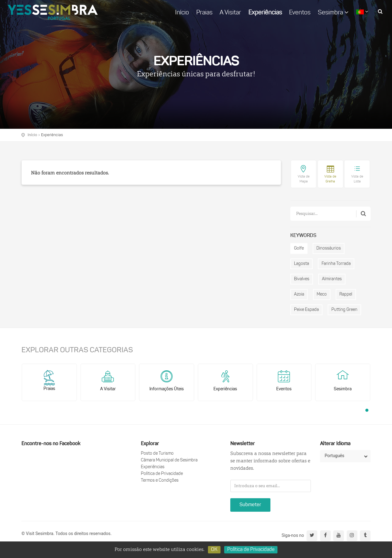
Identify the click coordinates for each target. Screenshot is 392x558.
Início (182, 13)
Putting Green (344, 310)
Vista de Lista (357, 179)
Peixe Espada (306, 310)
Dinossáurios (329, 248)
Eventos (300, 13)
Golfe (299, 248)
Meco (322, 294)
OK (214, 550)
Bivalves (302, 279)
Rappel (346, 294)
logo (53, 12)
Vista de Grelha (330, 179)
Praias (204, 13)
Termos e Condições (160, 481)
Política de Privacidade (162, 474)
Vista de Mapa (304, 179)
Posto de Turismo (157, 454)
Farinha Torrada (336, 264)
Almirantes (332, 279)
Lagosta (302, 264)
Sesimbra (333, 13)
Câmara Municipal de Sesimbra (169, 460)
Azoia (299, 294)
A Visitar (230, 13)
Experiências (265, 13)
